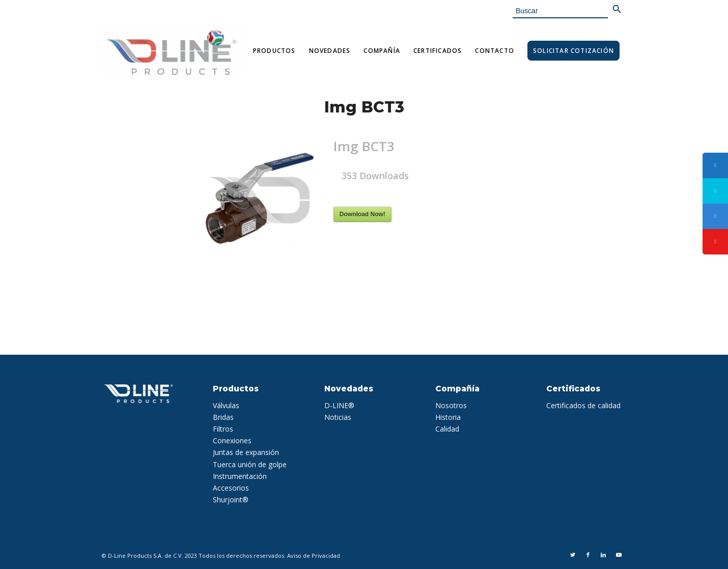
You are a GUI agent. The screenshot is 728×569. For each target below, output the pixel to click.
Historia (448, 417)
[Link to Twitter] (573, 555)
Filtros (223, 429)
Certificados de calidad (583, 405)
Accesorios (231, 488)
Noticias (338, 417)
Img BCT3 (364, 107)
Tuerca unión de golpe (250, 464)
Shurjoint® (231, 500)
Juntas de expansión (246, 452)
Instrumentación (240, 476)
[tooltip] (715, 165)
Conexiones (232, 440)
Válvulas (226, 405)
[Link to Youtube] (619, 555)
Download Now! (362, 214)
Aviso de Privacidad (314, 556)
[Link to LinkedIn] (603, 555)
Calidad (447, 429)
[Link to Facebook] (588, 555)
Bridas (223, 417)
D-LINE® (339, 405)
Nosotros (451, 405)
